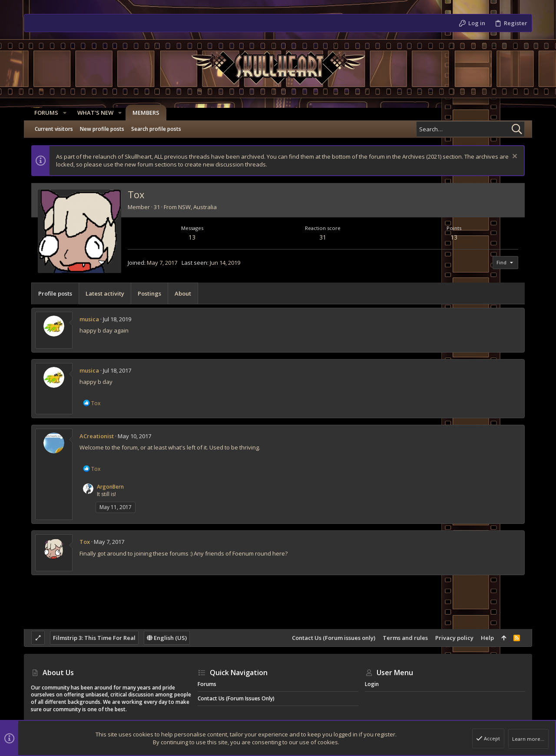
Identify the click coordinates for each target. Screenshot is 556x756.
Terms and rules (405, 638)
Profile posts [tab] (55, 293)
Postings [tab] (149, 293)
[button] (61, 113)
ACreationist (97, 436)
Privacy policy (454, 638)
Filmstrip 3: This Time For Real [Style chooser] (94, 638)
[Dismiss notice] (514, 157)
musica (89, 319)
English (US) (167, 638)
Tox (85, 542)
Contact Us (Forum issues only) (334, 638)
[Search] (470, 129)
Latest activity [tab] (105, 293)
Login (372, 684)
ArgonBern (110, 487)
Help (487, 638)
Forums (207, 684)
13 (192, 237)
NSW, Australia (197, 207)
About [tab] (183, 293)
